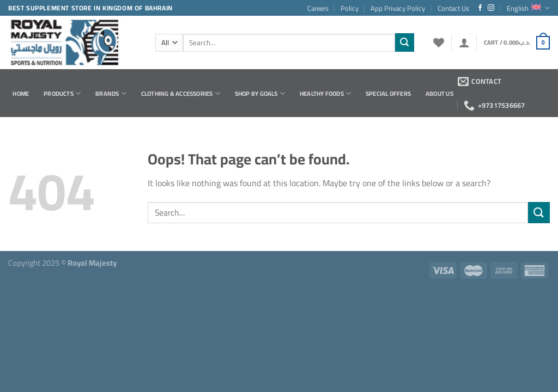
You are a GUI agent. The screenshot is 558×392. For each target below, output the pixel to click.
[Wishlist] (439, 42)
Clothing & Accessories (181, 93)
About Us (439, 93)
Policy (350, 8)
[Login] (464, 42)
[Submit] (404, 42)
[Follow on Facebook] (480, 8)
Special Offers (388, 93)
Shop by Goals (260, 93)
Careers (318, 8)
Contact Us (453, 8)
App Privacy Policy (398, 8)
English (528, 8)
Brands (111, 93)
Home (21, 93)
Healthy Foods (325, 93)
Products (62, 93)
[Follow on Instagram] (491, 8)
